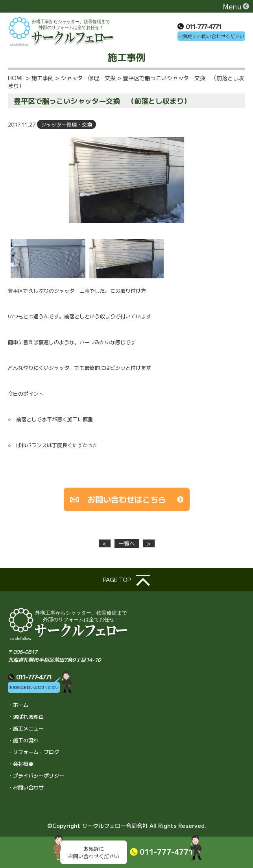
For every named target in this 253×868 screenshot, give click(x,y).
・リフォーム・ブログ (33, 752)
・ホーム (18, 705)
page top (126, 580)
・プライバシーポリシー (36, 775)
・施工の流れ (23, 740)
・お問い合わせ (26, 787)
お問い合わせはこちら (127, 499)
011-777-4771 (199, 26)
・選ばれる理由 (26, 717)
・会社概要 (21, 764)
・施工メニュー (26, 728)
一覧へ (127, 543)
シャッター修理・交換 (66, 124)
